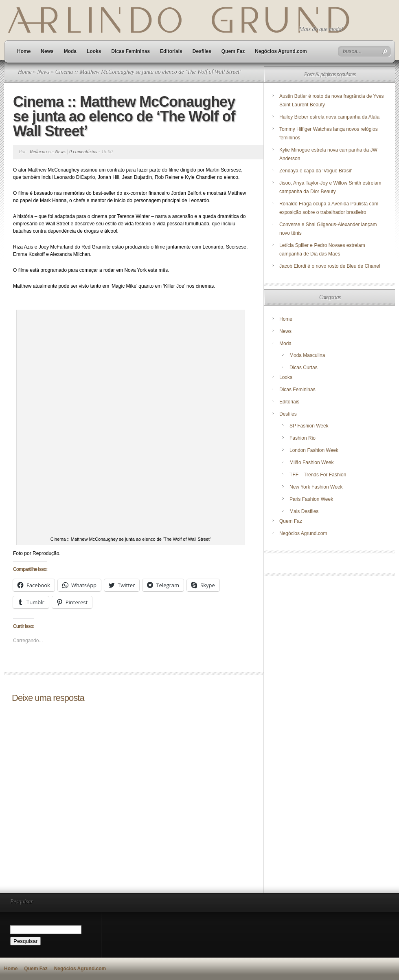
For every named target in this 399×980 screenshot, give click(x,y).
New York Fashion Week (316, 487)
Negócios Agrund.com (281, 51)
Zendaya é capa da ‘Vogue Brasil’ (316, 171)
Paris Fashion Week (311, 499)
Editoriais (171, 51)
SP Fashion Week (309, 426)
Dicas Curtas (304, 368)
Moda (70, 51)
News (47, 51)
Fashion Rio (303, 438)
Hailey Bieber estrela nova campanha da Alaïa (329, 117)
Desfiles (202, 51)
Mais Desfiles (304, 511)
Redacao (38, 152)
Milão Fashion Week (312, 462)
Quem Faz (233, 51)
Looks (94, 51)
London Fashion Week (314, 450)
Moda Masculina (307, 355)
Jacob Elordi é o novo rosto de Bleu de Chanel (330, 266)
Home (24, 51)
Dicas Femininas (130, 51)
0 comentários (83, 152)
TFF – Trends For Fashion (318, 475)
